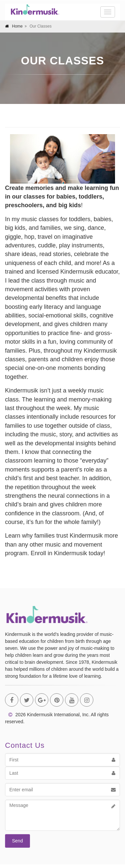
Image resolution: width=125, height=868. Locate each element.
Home (17, 26)
